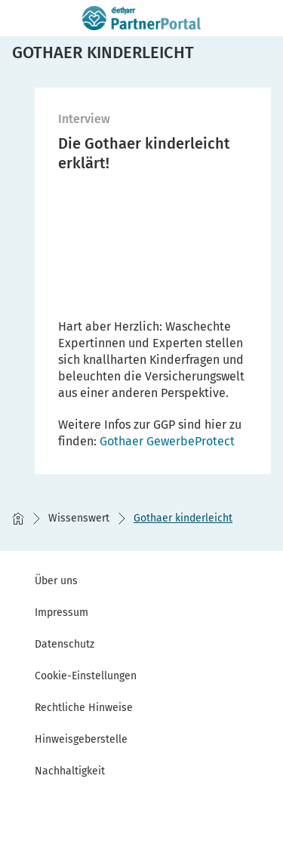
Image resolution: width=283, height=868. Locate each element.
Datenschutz (65, 644)
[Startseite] (18, 519)
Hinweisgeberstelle (81, 739)
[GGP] (167, 442)
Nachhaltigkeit (70, 771)
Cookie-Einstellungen (86, 676)
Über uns (56, 581)
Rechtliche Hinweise (84, 708)
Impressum (62, 613)
